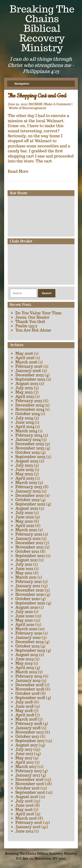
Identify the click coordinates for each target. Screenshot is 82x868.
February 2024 (29, 435)
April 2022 (25, 526)
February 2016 (29, 822)
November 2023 (30, 448)
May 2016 (24, 810)
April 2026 (25, 358)
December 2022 (30, 495)
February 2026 (29, 366)
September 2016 (30, 792)
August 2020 (27, 607)
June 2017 (24, 754)
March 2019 (26, 672)
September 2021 (30, 556)
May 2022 (24, 521)
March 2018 (26, 719)
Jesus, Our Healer (32, 317)
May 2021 (24, 573)
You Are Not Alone (33, 330)
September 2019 (30, 650)
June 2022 (25, 517)
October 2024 (28, 414)
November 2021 (30, 547)
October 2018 (27, 693)
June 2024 (25, 422)
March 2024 (26, 431)
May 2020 (24, 620)
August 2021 (27, 560)
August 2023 (27, 461)
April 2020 (25, 625)
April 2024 (25, 427)
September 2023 (30, 457)
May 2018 (24, 711)
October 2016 (27, 788)
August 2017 (27, 745)
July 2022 (24, 513)
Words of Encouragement (27, 108)
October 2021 (27, 551)
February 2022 (29, 534)
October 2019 (27, 646)
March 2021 (26, 577)
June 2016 (25, 805)
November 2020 (30, 594)
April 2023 (25, 478)
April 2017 (25, 762)
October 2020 (28, 599)
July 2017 (24, 749)
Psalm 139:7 (26, 326)
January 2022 (28, 538)
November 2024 (30, 409)
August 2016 (27, 797)
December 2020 (30, 590)
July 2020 (24, 612)
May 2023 (24, 474)
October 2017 (27, 736)
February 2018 (29, 724)
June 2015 (24, 831)
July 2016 (24, 801)
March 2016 (26, 818)
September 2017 (30, 741)
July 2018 (24, 702)
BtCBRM (35, 104)
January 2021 (28, 586)
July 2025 (24, 388)
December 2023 (30, 444)
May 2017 (24, 758)
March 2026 (26, 362)
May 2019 (24, 663)
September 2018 (30, 698)
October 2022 (27, 500)
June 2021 (24, 569)
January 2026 (28, 371)
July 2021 (24, 564)
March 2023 (26, 483)
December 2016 (30, 779)
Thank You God (30, 322)
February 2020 (29, 633)
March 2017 (26, 767)
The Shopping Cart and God (37, 96)
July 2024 (24, 418)
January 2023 (28, 491)
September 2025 (30, 379)
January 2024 (28, 439)
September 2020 (30, 603)
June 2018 (25, 706)
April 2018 (25, 715)
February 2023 (29, 487)
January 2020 (28, 637)
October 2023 (28, 452)
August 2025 (27, 384)
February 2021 (29, 581)
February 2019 (29, 676)
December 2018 (30, 685)
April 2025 (25, 396)
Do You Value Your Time (38, 313)
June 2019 (25, 659)
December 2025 (30, 375)
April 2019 (25, 668)
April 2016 (25, 814)
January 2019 (28, 680)
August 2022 (27, 508)
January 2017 (28, 775)
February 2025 (29, 401)
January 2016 (28, 827)
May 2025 (24, 392)
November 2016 (30, 784)
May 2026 (24, 353)
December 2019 (30, 642)
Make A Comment (58, 104)
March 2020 (26, 629)
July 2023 (24, 465)
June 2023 (25, 470)
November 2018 (30, 689)
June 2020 (25, 616)
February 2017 (29, 771)
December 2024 (30, 405)
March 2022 (26, 530)
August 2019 (27, 655)
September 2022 (30, 504)
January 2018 (28, 728)
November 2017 (30, 732)
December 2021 (29, 543)
